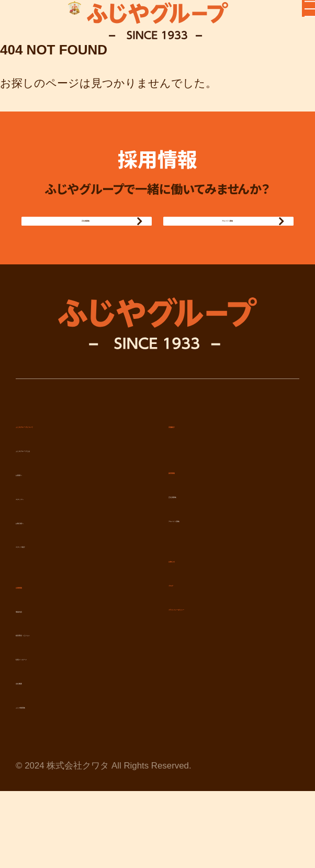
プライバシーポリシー (226, 662)
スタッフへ (44, 551)
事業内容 (38, 664)
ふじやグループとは (67, 503)
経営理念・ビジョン (66, 687)
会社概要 (38, 736)
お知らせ (191, 614)
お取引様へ (44, 575)
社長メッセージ (55, 711)
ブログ (186, 638)
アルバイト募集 (220, 253)
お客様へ (38, 527)
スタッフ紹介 (50, 599)
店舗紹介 (190, 479)
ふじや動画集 (49, 760)
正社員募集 (78, 253)
